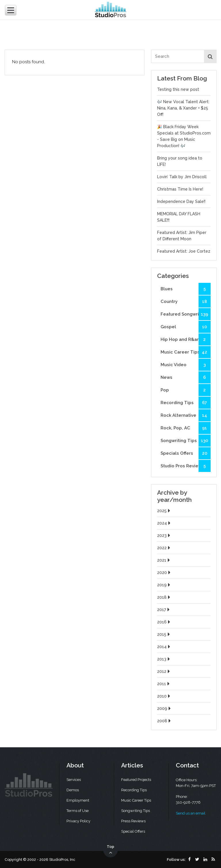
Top (110, 850)
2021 (164, 560)
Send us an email (191, 813)
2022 (164, 548)
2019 (164, 585)
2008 (165, 721)
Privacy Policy (78, 821)
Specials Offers (186, 453)
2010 (164, 696)
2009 (165, 708)
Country (186, 302)
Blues (186, 289)
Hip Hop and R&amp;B (186, 339)
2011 (164, 684)
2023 (164, 535)
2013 (164, 659)
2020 (164, 573)
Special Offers (133, 831)
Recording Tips (186, 403)
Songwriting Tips (186, 441)
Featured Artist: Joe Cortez (184, 251)
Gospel (186, 327)
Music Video (186, 365)
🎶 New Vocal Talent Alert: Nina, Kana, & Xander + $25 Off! (183, 108)
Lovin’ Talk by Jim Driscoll (182, 177)
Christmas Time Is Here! (180, 189)
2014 (164, 647)
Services (74, 780)
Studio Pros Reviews (186, 466)
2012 (164, 671)
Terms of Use (78, 811)
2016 (164, 622)
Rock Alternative (186, 415)
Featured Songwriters (186, 314)
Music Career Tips (186, 352)
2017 (164, 610)
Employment (78, 800)
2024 (164, 523)
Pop (186, 390)
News (186, 377)
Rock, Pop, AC (186, 428)
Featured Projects (136, 780)
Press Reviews (133, 821)
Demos (73, 790)
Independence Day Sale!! (181, 201)
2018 (164, 597)
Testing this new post (178, 89)
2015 (164, 634)
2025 (164, 511)
